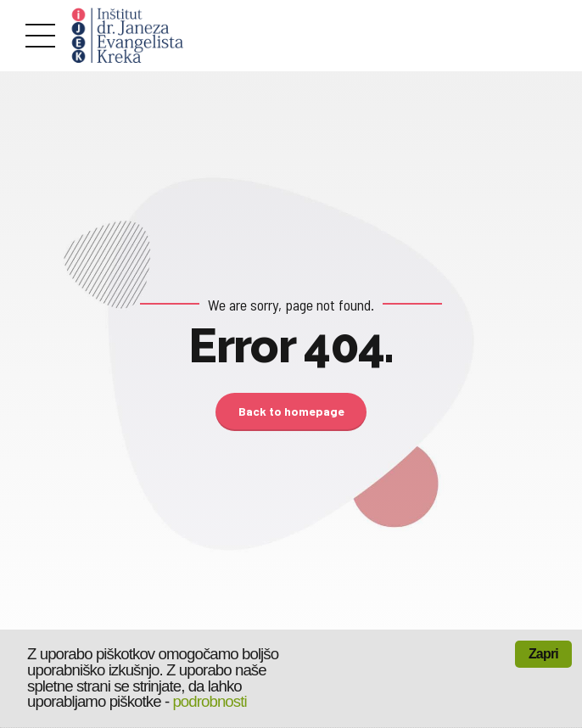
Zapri (543, 654)
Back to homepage (291, 411)
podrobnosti (209, 701)
